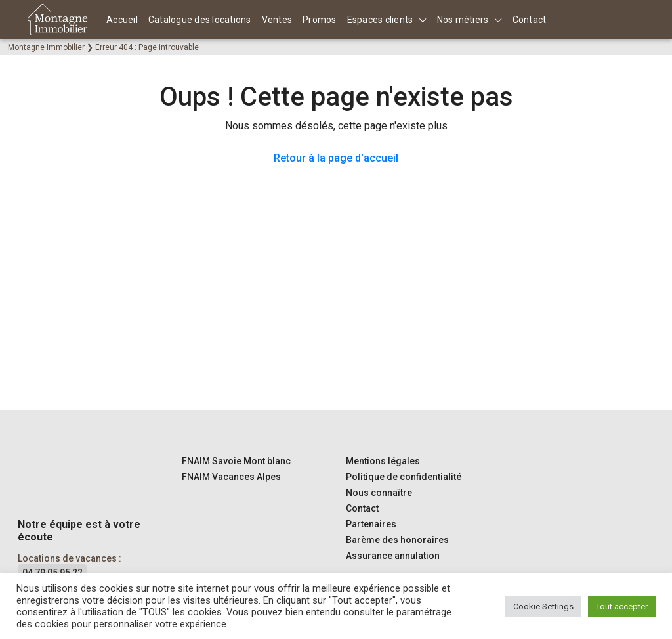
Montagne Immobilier (46, 47)
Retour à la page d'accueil (336, 158)
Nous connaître (379, 493)
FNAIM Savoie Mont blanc (236, 461)
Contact (530, 20)
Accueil (122, 20)
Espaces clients (380, 20)
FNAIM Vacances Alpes (231, 477)
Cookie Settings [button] (543, 606)
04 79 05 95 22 (52, 573)
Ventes (277, 20)
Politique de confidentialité (404, 477)
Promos (320, 20)
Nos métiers (463, 20)
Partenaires (371, 524)
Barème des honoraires (397, 540)
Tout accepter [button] (622, 606)
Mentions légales (383, 461)
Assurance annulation (393, 556)
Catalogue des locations (200, 20)
